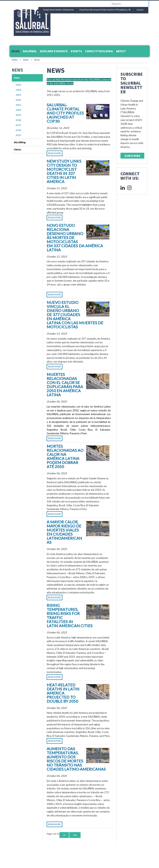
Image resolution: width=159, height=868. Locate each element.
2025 (18, 85)
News (26, 60)
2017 (18, 125)
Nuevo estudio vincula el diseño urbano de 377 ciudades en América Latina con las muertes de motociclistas (75, 315)
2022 (18, 100)
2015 (18, 135)
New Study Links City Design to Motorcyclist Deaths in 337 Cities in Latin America (64, 171)
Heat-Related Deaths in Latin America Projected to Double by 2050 (63, 693)
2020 (18, 110)
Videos (17, 150)
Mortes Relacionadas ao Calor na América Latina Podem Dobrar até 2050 (65, 456)
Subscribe (132, 156)
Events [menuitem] (76, 51)
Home (15, 60)
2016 (18, 130)
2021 (18, 105)
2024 (18, 90)
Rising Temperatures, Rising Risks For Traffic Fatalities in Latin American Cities (70, 615)
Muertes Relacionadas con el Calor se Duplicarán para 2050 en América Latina (65, 385)
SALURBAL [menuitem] (30, 51)
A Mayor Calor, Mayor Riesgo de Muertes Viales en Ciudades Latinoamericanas (64, 532)
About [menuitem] (121, 51)
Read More (55, 153)
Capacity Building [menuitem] (99, 51)
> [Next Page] (64, 835)
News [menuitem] (15, 51)
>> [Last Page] (75, 835)
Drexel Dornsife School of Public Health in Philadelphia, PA (105, 10)
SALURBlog (20, 142)
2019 (18, 115)
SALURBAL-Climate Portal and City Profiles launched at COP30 (65, 113)
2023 (18, 95)
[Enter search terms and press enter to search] (132, 4)
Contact (140, 10)
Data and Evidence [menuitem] (54, 51)
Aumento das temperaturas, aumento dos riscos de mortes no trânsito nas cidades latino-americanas (76, 759)
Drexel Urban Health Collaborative (58, 10)
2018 (18, 120)
